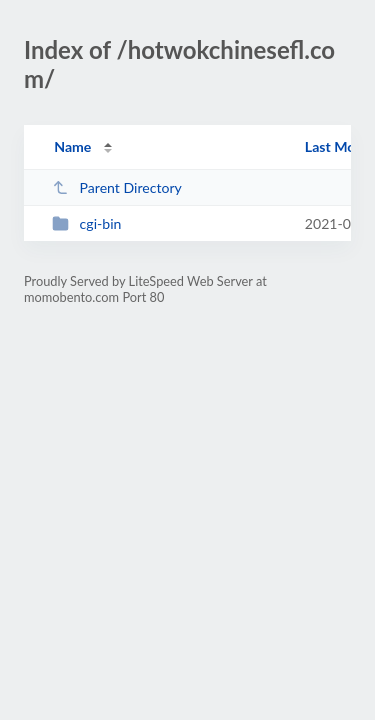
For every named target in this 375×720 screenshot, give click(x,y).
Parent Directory (117, 187)
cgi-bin (86, 223)
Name (72, 146)
